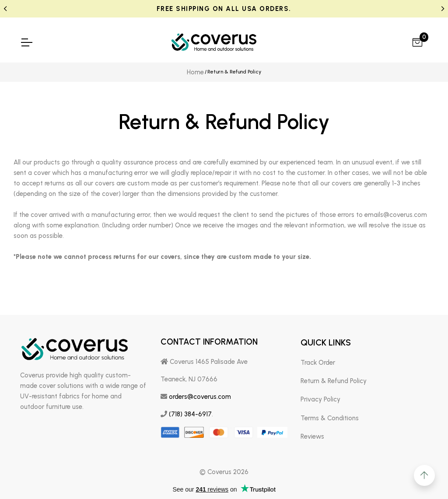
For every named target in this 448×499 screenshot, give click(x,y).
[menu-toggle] (26, 42)
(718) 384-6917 (190, 414)
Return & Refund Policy (334, 381)
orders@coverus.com (200, 397)
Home (195, 72)
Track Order (318, 363)
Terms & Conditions (330, 418)
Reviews (312, 436)
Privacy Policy (320, 399)
